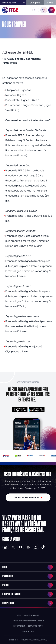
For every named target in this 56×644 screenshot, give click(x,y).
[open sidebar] (52, 10)
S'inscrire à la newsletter (28, 497)
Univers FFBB (9, 3)
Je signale (35, 3)
